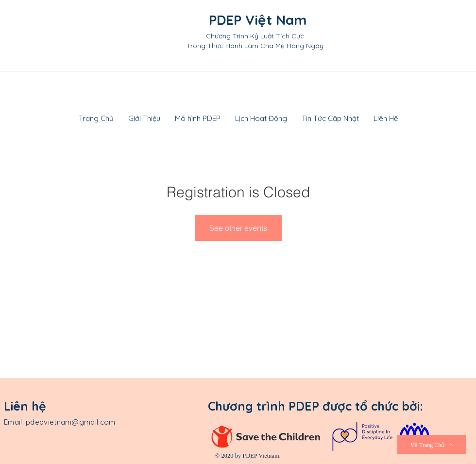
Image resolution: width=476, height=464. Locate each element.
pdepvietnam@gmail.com (70, 422)
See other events (238, 228)
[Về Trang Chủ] (432, 445)
